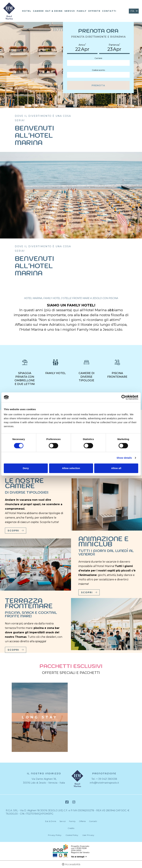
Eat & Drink (54, 11)
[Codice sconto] (98, 75)
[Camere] (98, 63)
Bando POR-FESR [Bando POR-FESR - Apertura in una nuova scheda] (71, 851)
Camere (38, 11)
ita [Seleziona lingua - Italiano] (132, 11)
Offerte (94, 11)
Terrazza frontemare (29, 603)
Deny (26, 468)
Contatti (109, 11)
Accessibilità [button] (73, 864)
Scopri (13, 531)
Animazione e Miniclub (104, 541)
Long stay (40, 717)
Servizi (70, 11)
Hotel (27, 11)
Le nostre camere (24, 483)
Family (82, 11)
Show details (124, 458)
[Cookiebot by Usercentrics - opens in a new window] (124, 397)
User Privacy (88, 835)
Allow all (116, 468)
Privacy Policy (55, 835)
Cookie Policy (72, 835)
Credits (71, 828)
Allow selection (71, 468)
